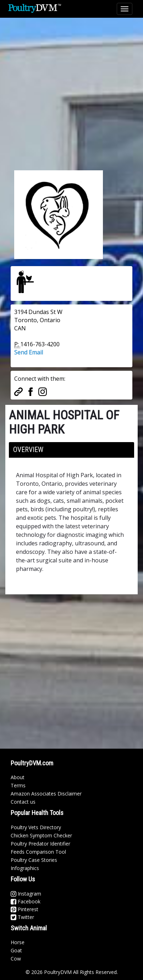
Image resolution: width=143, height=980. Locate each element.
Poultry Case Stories (34, 860)
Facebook (26, 901)
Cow (16, 959)
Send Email (29, 352)
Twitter (22, 917)
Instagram (26, 894)
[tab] (71, 450)
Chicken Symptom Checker (41, 835)
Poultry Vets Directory (36, 827)
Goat (16, 950)
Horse (18, 942)
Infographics (25, 868)
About (18, 777)
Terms (18, 785)
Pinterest (24, 909)
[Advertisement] (71, 89)
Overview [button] (28, 450)
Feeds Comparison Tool (38, 852)
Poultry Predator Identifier (40, 844)
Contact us (23, 802)
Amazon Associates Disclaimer (46, 794)
